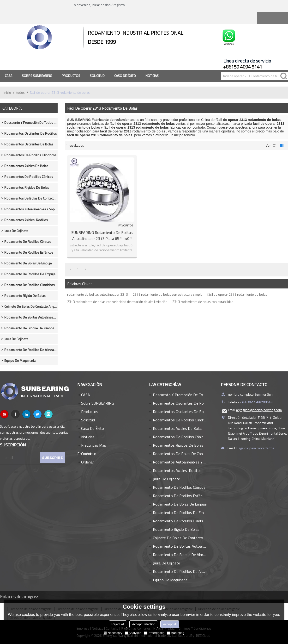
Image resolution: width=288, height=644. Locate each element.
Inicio (7, 92)
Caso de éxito (125, 76)
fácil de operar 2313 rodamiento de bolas (237, 294)
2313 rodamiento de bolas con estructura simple (168, 294)
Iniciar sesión (101, 5)
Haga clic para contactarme (255, 448)
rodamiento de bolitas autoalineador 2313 (98, 294)
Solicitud (97, 76)
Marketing (176, 633)
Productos (71, 76)
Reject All (118, 624)
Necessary (113, 633)
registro (119, 5)
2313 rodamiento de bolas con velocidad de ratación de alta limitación (117, 302)
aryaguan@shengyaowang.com (259, 410)
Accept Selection (144, 624)
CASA (9, 76)
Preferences (154, 633)
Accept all (170, 624)
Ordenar (87, 462)
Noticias (152, 76)
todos (21, 92)
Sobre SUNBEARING (37, 76)
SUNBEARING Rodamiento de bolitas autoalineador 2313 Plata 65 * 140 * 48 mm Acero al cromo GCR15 (102, 236)
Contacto (89, 454)
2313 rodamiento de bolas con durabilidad (203, 302)
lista (275, 145)
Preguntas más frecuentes (92, 446)
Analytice (133, 633)
